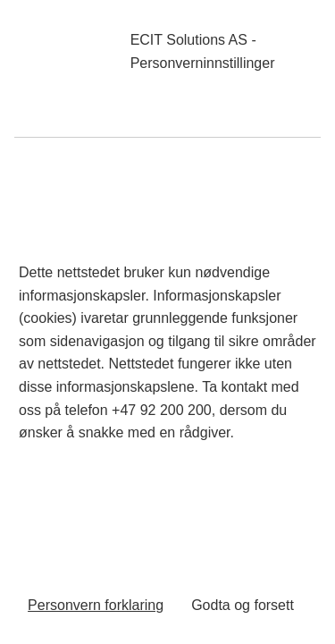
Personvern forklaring (96, 605)
